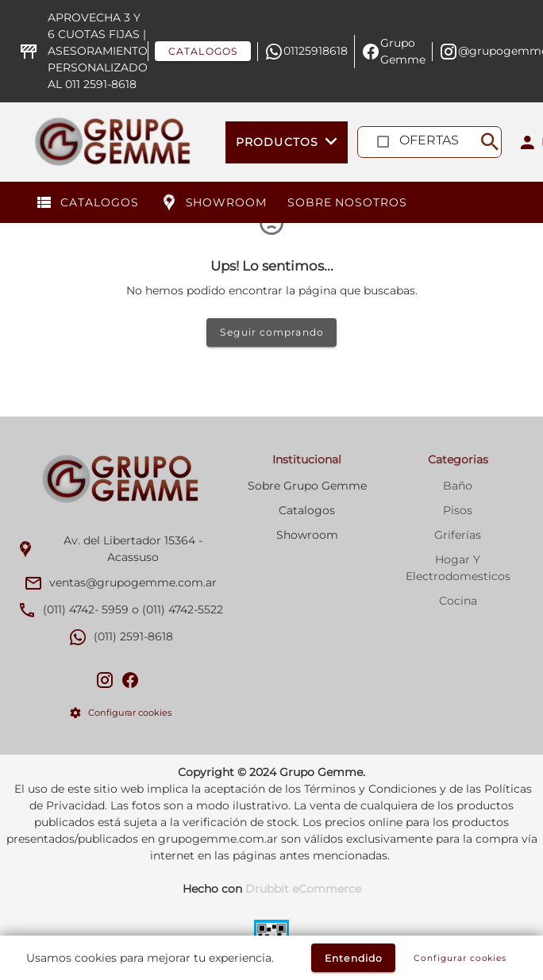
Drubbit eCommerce (303, 889)
